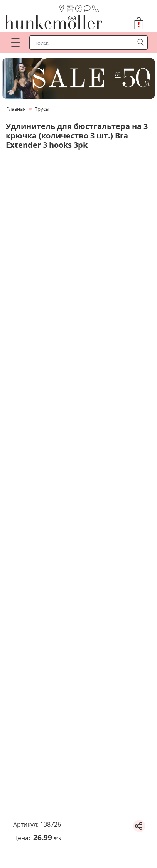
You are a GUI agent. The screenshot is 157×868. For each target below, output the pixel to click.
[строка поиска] (84, 43)
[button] (142, 23)
